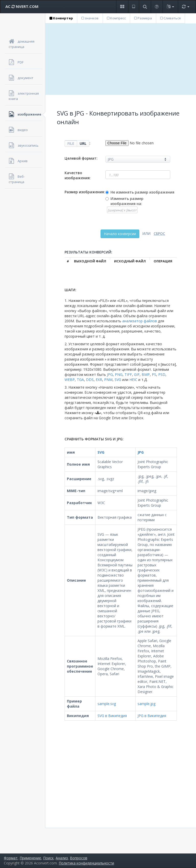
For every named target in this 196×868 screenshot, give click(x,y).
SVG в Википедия (112, 716)
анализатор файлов (140, 321)
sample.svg (107, 704)
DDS (90, 380)
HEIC (133, 380)
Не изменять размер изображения (142, 192)
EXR (99, 380)
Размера (143, 18)
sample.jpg (146, 704)
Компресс (116, 18)
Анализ (62, 858)
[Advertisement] (121, 59)
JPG (110, 374)
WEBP (70, 380)
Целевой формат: (81, 158)
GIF (137, 374)
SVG (118, 380)
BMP (146, 374)
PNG (119, 374)
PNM (108, 380)
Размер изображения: (85, 192)
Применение (30, 858)
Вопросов (79, 858)
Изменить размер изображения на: (127, 201)
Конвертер (61, 18)
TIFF (128, 374)
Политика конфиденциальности (86, 863)
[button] (122, 7)
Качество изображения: (78, 175)
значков (90, 18)
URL (83, 143)
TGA (80, 380)
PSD (162, 374)
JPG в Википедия (152, 716)
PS (154, 374)
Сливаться (170, 18)
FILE (71, 143)
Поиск (48, 858)
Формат (11, 858)
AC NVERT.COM (22, 6)
